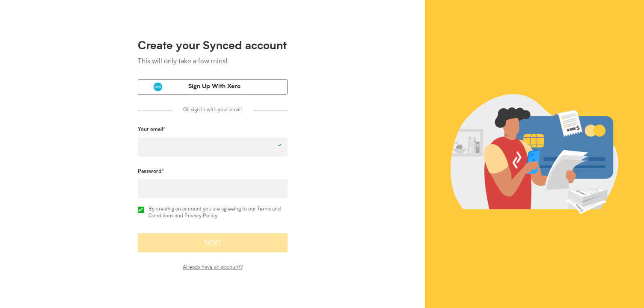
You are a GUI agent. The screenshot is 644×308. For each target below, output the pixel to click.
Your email (151, 130)
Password (151, 172)
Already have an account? (213, 267)
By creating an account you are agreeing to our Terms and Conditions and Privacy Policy (209, 213)
